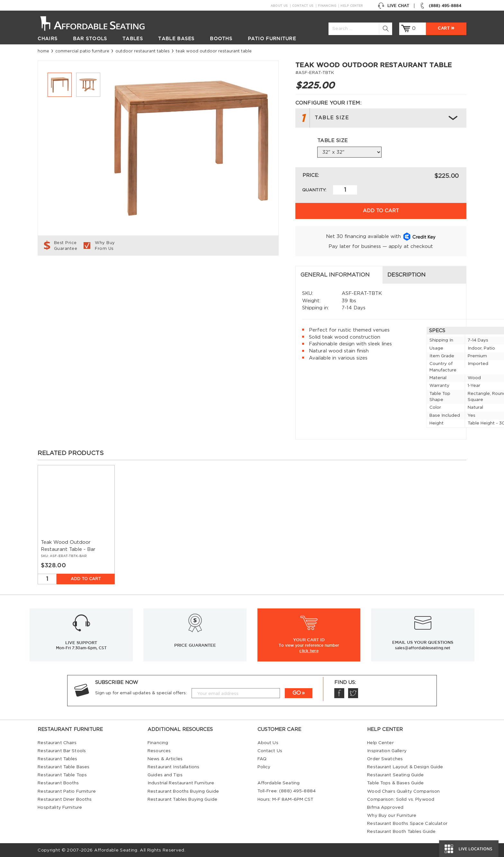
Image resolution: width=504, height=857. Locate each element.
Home (43, 51)
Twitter (353, 693)
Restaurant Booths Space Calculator (407, 823)
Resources (159, 750)
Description (185, 274)
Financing (327, 6)
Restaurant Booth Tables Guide (401, 831)
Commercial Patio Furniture (82, 51)
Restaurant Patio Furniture (67, 790)
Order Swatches (385, 758)
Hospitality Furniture (60, 807)
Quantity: (314, 190)
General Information (77, 274)
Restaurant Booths (58, 782)
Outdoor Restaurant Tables (143, 51)
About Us (279, 6)
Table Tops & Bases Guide (395, 782)
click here (309, 650)
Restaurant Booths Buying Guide (183, 790)
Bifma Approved (385, 807)
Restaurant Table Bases (63, 766)
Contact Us (303, 6)
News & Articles (165, 758)
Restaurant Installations (173, 766)
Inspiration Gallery (387, 750)
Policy (264, 766)
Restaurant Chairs (57, 742)
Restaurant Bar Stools (62, 750)
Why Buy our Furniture (392, 815)
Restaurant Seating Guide (395, 774)
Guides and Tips (165, 774)
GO (297, 692)
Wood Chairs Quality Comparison (403, 790)
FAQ (262, 758)
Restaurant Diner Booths (65, 799)
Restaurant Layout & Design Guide (405, 766)
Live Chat (393, 6)
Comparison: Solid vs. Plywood (401, 799)
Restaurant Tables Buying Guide (182, 799)
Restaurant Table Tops (62, 774)
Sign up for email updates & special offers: (141, 692)
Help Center (352, 6)
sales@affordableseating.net (423, 647)
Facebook (339, 693)
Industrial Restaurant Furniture (181, 782)
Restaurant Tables (57, 758)
